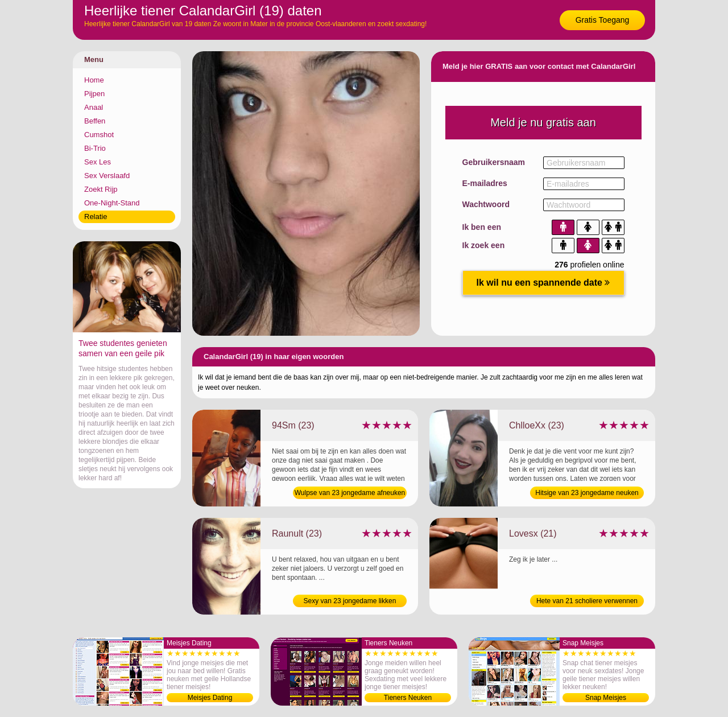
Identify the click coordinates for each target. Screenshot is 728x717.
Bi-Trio (95, 148)
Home (94, 80)
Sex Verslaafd (107, 176)
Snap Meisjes (606, 698)
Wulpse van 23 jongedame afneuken (350, 493)
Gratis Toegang (603, 20)
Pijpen (94, 94)
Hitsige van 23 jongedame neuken (587, 493)
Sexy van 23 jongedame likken (350, 601)
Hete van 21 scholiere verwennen (587, 601)
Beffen (95, 121)
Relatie (96, 217)
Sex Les (98, 162)
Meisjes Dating (210, 698)
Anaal (94, 107)
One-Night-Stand (112, 203)
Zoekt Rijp (101, 189)
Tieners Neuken (408, 698)
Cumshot (99, 135)
